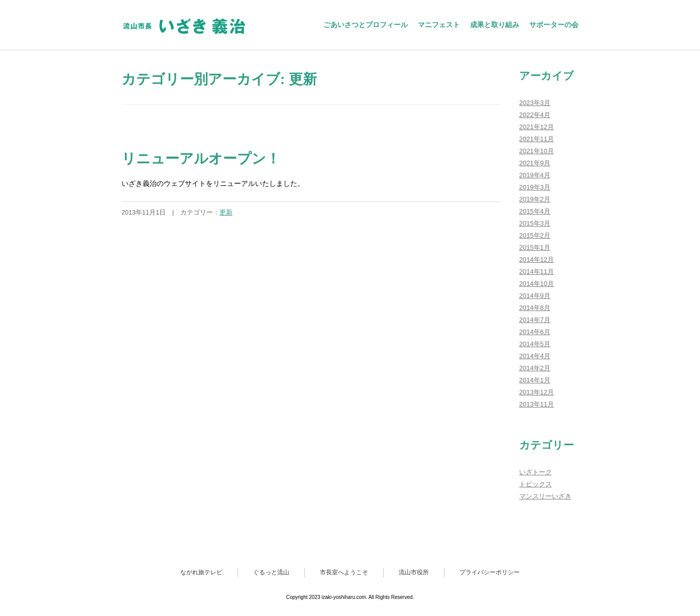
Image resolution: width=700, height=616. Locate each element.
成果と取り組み (495, 25)
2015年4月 (535, 211)
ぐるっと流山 (271, 572)
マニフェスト (439, 25)
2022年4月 (535, 115)
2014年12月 (537, 260)
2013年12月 (537, 392)
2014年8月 (535, 308)
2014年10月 (537, 284)
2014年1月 (535, 380)
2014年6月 (535, 332)
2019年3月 (535, 187)
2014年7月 (535, 320)
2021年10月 (537, 151)
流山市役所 (414, 572)
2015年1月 (535, 247)
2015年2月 (535, 235)
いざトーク (536, 472)
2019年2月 (535, 199)
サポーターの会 (554, 25)
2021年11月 (537, 139)
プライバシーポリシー (490, 572)
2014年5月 (535, 344)
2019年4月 (535, 175)
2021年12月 (537, 127)
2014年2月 (535, 368)
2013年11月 (537, 404)
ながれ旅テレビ (201, 572)
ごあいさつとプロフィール (366, 25)
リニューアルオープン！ (201, 159)
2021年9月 (535, 163)
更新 (226, 213)
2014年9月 (535, 296)
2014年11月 (537, 272)
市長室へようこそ (344, 572)
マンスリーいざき (545, 496)
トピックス (536, 484)
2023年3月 (535, 103)
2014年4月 (535, 356)
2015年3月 (535, 223)
